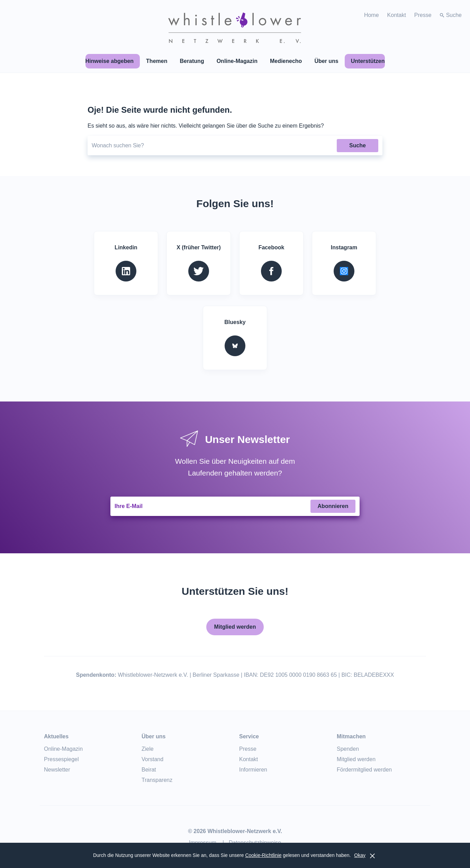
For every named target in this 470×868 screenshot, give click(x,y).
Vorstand (152, 759)
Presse (423, 15)
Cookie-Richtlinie (263, 855)
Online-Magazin (63, 749)
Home (372, 15)
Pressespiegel (61, 759)
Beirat (149, 770)
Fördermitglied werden (364, 770)
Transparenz (157, 780)
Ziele (148, 749)
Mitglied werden (235, 627)
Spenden (348, 749)
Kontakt (397, 15)
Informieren (253, 770)
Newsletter (57, 770)
